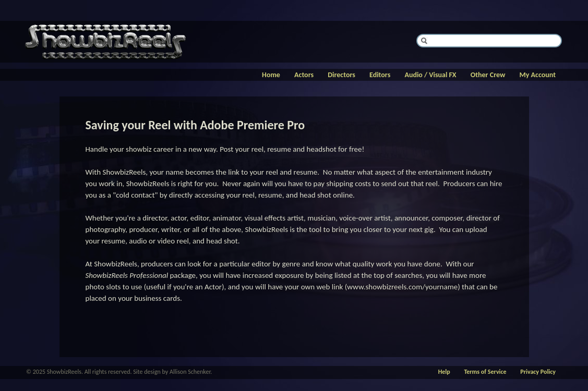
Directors (341, 75)
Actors (304, 75)
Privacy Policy (538, 372)
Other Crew (488, 75)
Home (271, 75)
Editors (380, 75)
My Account (538, 75)
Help (444, 372)
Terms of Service (485, 372)
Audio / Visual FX (430, 75)
